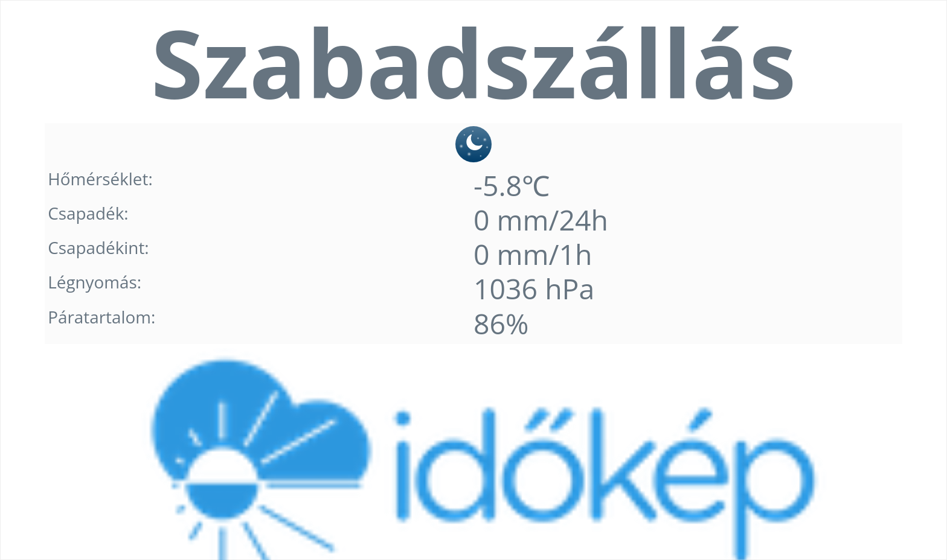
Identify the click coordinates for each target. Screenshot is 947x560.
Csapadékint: (98, 247)
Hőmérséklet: (100, 179)
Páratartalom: (101, 317)
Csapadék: (88, 213)
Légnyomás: (95, 282)
